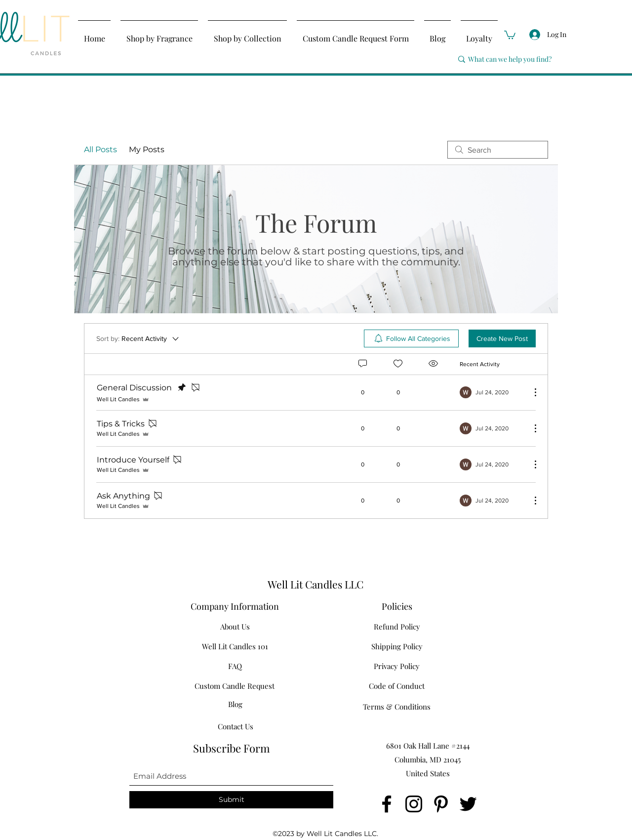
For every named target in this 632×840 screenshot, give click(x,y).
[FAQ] (235, 666)
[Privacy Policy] (397, 666)
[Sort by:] (138, 338)
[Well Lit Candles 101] (235, 646)
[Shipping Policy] (397, 646)
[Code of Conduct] (397, 686)
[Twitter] (468, 804)
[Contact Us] (236, 726)
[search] (498, 150)
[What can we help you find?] (526, 59)
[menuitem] (411, 338)
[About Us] (235, 627)
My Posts (147, 149)
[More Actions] (530, 392)
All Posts (100, 149)
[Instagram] (414, 804)
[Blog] (235, 704)
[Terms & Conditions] (397, 707)
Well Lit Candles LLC (316, 584)
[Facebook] (387, 804)
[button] (510, 34)
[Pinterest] (441, 804)
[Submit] (231, 800)
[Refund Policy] (397, 627)
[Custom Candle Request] (235, 686)
